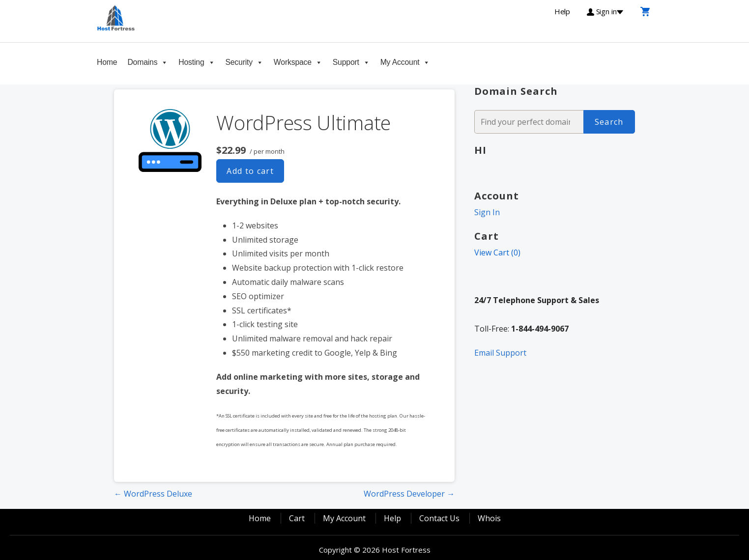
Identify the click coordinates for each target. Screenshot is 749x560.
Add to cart (250, 171)
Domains (142, 62)
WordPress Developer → (409, 494)
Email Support (500, 353)
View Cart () (497, 252)
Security (239, 62)
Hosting (191, 62)
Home (107, 62)
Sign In (487, 212)
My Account (400, 62)
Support (346, 62)
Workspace (293, 62)
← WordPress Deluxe (153, 494)
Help (392, 518)
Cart (297, 518)
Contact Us (439, 518)
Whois (489, 518)
